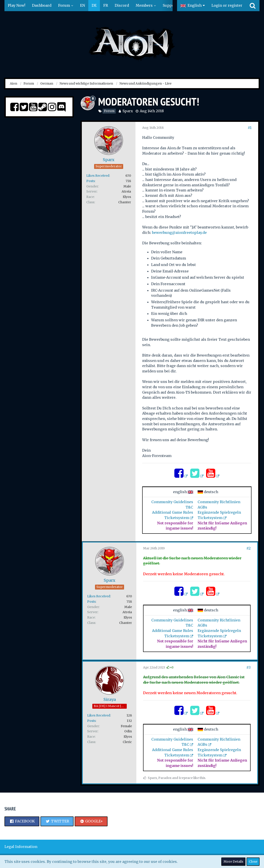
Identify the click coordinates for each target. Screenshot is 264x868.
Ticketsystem (177, 518)
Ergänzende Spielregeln (219, 512)
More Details (233, 862)
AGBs (202, 507)
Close (253, 862)
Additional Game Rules (173, 512)
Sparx (128, 111)
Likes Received (98, 176)
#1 (250, 128)
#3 (248, 667)
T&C (189, 507)
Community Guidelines (172, 502)
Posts (91, 181)
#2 (248, 548)
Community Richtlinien (219, 502)
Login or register (227, 5)
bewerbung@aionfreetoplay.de (179, 233)
